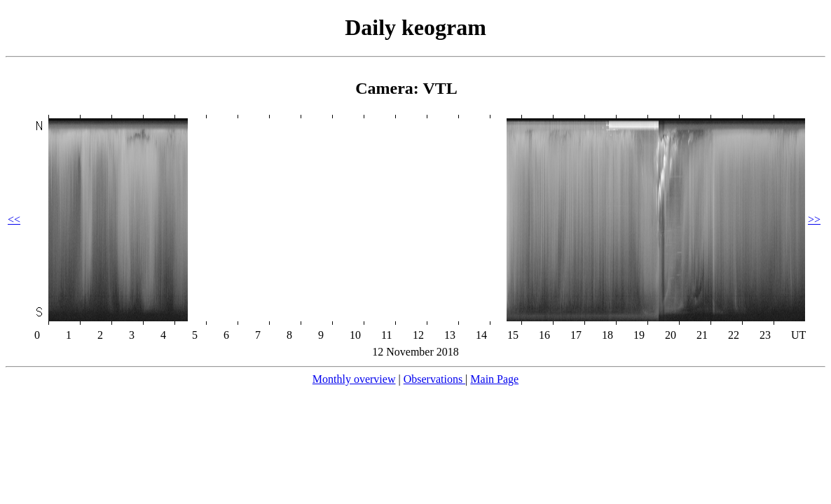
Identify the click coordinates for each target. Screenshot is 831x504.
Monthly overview (354, 379)
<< (14, 219)
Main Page (494, 379)
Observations (434, 379)
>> (814, 219)
